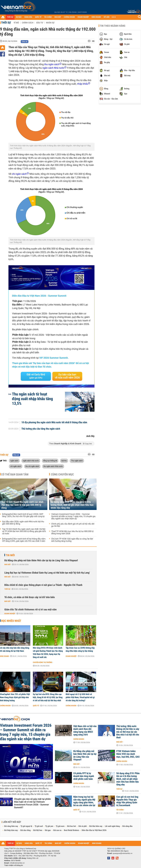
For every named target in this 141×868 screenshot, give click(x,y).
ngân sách (14, 461)
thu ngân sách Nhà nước (53, 466)
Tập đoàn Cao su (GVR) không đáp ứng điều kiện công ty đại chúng (80, 649)
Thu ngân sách (77, 461)
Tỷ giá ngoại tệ (26, 826)
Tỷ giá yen (49, 826)
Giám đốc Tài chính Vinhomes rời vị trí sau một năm (30, 610)
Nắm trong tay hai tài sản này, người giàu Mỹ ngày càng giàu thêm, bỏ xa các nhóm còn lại (84, 801)
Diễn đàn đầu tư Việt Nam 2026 (94, 830)
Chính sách (28, 23)
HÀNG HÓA (28, 17)
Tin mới (10, 555)
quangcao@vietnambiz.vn (123, 853)
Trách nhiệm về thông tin (14, 865)
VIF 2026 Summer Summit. (54, 358)
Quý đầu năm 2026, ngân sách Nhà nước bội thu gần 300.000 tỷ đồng (23, 523)
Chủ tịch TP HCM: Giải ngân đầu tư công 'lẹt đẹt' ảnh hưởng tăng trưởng (72, 540)
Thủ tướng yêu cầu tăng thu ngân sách (41, 429)
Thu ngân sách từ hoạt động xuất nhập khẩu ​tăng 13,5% (32, 399)
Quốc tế (36, 706)
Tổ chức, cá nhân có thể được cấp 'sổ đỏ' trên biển (30, 597)
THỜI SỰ (10, 17)
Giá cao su (57, 830)
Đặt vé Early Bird (36, 376)
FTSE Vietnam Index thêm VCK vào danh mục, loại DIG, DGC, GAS (128, 754)
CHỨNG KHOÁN (69, 17)
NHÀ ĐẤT (58, 17)
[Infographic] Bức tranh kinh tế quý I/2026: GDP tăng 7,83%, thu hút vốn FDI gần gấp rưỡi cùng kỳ (23, 515)
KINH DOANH (96, 17)
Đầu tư (40, 23)
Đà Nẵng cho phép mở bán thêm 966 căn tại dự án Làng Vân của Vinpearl (41, 560)
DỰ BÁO (19, 17)
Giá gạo (48, 830)
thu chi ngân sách (32, 466)
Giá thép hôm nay (11, 830)
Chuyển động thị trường (42, 662)
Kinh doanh (4, 656)
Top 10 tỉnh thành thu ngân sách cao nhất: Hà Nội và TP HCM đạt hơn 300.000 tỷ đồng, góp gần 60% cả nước (24, 531)
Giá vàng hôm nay (11, 826)
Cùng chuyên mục (62, 474)
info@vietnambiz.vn (17, 863)
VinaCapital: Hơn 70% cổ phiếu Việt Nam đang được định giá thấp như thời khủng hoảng (15, 697)
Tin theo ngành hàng (113, 26)
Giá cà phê (82, 826)
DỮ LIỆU (107, 17)
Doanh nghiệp (10, 614)
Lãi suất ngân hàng (112, 826)
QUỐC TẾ (38, 17)
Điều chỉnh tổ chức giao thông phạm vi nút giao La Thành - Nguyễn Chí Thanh (43, 585)
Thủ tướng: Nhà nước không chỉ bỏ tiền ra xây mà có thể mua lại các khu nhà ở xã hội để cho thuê (128, 732)
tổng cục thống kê (50, 461)
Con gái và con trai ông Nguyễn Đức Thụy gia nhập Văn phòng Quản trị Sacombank (127, 801)
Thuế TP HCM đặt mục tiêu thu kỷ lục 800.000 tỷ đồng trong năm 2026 (72, 533)
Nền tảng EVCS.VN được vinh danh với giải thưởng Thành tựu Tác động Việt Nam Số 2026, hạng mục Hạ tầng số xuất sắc (48, 653)
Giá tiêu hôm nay (96, 826)
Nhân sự (50, 23)
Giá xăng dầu (127, 826)
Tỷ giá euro (60, 826)
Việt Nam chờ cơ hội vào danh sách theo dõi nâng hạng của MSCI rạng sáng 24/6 (85, 731)
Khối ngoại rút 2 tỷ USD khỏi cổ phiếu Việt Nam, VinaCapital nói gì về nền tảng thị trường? (80, 697)
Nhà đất (8, 565)
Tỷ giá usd (39, 826)
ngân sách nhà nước (31, 461)
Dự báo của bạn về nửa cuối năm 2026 (67, 376)
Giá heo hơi (71, 826)
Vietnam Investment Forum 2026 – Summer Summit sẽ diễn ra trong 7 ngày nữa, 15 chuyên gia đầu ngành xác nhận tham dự (73, 516)
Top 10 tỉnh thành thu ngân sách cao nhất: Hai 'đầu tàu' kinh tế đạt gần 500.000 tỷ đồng (23, 505)
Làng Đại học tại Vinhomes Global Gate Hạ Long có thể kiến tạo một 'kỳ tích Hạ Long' (47, 573)
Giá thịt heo (38, 830)
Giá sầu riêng (25, 830)
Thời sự (6, 23)
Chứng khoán (5, 706)
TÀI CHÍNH (48, 17)
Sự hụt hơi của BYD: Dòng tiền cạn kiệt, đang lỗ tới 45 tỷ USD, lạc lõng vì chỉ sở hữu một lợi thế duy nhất (48, 697)
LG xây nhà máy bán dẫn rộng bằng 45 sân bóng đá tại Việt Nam (15, 649)
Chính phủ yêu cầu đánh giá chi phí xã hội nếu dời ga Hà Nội (73, 525)
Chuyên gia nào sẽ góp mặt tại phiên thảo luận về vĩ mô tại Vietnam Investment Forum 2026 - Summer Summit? (32, 803)
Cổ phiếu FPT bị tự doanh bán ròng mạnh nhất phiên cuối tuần (84, 776)
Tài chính (120, 810)
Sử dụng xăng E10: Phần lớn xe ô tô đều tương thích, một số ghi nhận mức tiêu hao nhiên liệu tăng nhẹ (72, 505)
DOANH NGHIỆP (83, 17)
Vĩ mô (16, 23)
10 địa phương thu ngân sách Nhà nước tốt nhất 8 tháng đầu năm (54, 423)
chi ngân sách (16, 466)
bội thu (64, 461)
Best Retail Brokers (72, 830)
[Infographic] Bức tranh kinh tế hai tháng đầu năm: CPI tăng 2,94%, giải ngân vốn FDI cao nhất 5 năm (24, 540)
